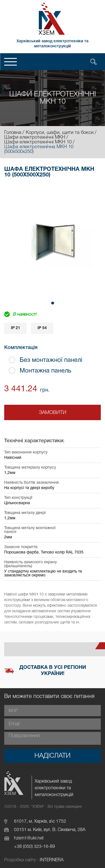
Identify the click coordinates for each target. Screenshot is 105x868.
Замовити (53, 413)
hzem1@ (22, 838)
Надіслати (53, 756)
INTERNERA (52, 860)
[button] (53, 303)
